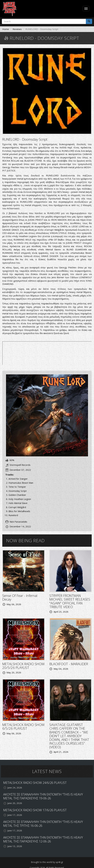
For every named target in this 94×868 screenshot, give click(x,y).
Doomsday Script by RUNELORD (47, 353)
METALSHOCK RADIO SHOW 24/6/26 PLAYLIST (35, 783)
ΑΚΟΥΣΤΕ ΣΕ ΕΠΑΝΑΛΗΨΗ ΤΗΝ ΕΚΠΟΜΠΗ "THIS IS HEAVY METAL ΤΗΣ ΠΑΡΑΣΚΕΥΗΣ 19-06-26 (43, 796)
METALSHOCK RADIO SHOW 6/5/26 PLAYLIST (23, 726)
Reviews (17, 29)
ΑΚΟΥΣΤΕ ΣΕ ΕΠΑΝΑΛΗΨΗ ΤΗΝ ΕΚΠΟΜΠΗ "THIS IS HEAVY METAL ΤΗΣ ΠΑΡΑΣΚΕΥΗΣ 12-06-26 (43, 839)
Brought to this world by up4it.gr (47, 862)
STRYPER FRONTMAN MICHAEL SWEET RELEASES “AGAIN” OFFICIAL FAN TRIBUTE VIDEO (70, 601)
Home (6, 29)
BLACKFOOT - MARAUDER (69, 664)
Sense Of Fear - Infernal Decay (20, 597)
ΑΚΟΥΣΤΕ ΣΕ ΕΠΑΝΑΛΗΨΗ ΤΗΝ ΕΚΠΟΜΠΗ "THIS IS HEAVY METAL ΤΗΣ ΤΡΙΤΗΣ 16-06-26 (43, 824)
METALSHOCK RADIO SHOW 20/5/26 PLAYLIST (23, 666)
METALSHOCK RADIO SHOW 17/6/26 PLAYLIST (35, 810)
